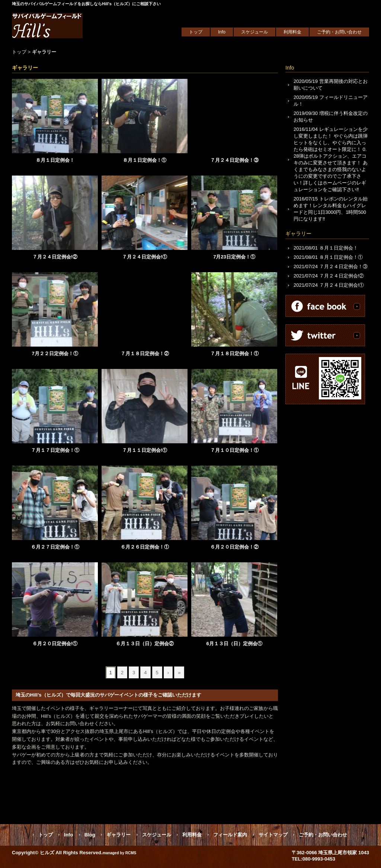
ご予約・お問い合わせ (339, 32)
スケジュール (254, 32)
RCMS (131, 853)
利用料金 (292, 32)
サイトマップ (273, 835)
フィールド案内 (230, 835)
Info (222, 32)
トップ (196, 32)
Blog (90, 835)
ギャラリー (44, 52)
